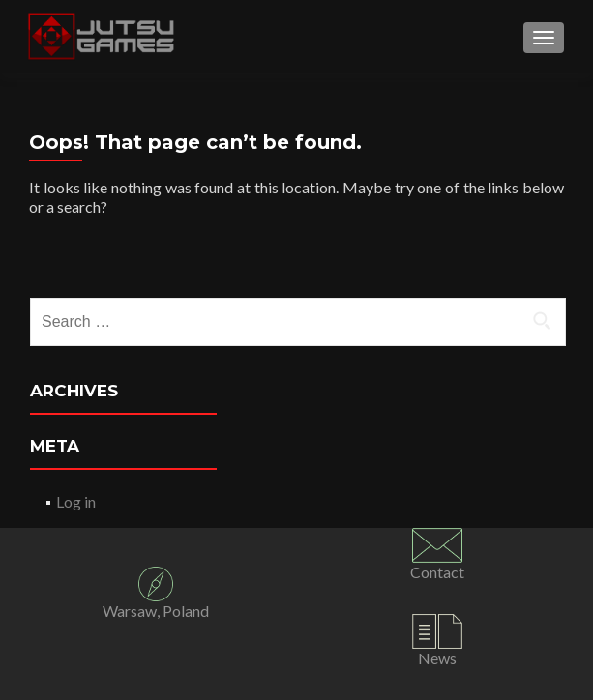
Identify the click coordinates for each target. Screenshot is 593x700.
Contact (437, 572)
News (437, 658)
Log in (76, 501)
